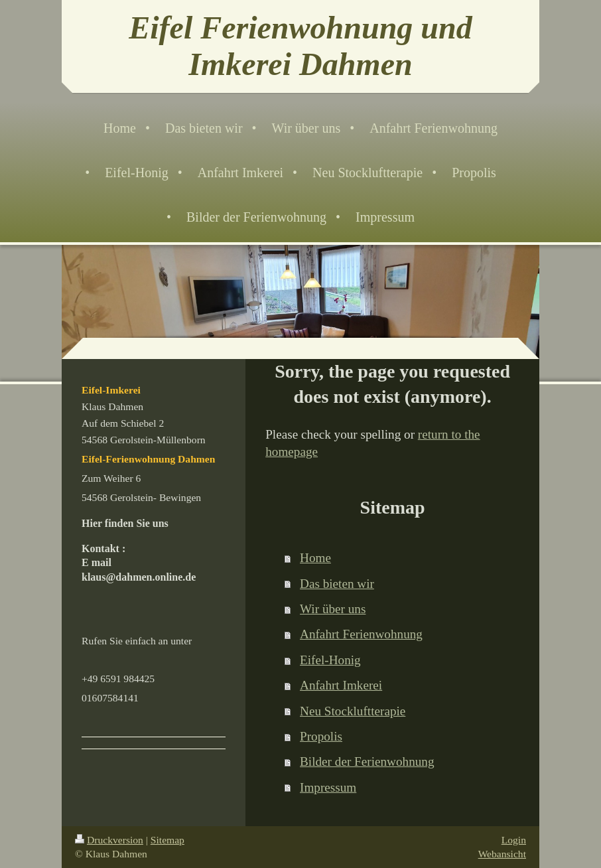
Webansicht (502, 854)
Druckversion (109, 840)
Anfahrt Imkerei (341, 685)
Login (514, 840)
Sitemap (167, 840)
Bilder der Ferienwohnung (367, 761)
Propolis (321, 736)
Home (315, 558)
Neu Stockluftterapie (353, 711)
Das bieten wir (337, 584)
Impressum (328, 787)
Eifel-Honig (330, 660)
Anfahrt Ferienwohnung (361, 634)
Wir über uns (333, 609)
